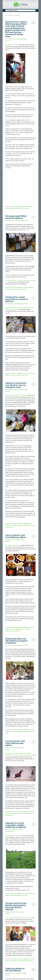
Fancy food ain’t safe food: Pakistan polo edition (15, 743)
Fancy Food (31, 812)
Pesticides (13, 287)
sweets (18, 375)
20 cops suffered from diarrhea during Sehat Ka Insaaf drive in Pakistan (16, 906)
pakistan (18, 208)
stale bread (26, 731)
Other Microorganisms (17, 730)
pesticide (8, 289)
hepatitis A (32, 894)
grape (11, 208)
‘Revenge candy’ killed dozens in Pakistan (16, 217)
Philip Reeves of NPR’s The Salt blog (16, 395)
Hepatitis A (14, 894)
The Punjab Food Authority (13, 545)
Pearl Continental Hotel (17, 629)
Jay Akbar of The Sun (12, 45)
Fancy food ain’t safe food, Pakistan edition (16, 536)
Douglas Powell (23, 221)
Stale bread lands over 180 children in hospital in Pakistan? (16, 641)
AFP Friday (27, 230)
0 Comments (34, 23)
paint (14, 208)
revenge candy (15, 289)
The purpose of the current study (15, 835)
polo (19, 813)
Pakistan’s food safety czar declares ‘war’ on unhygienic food (16, 385)
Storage (13, 375)
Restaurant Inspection (17, 524)
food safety (29, 206)
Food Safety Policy (16, 206)
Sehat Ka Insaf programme (18, 961)
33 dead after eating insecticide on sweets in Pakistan (17, 299)
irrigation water (10, 895)
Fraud (7, 208)
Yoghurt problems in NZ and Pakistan (15, 969)
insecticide (31, 373)
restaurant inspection (29, 525)
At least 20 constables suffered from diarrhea (18, 918)
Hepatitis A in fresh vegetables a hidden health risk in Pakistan (16, 825)
